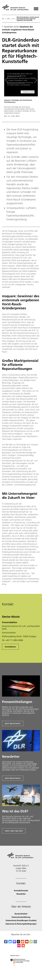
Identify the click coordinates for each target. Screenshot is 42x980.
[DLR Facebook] (6, 943)
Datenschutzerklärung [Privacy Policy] (21, 917)
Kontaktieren (10, 647)
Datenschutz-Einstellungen (16, 83)
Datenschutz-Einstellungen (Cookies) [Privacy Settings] (21, 920)
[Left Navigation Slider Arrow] (8, 80)
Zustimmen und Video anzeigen (29, 92)
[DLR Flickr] (19, 947)
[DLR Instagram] (35, 943)
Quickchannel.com (13, 76)
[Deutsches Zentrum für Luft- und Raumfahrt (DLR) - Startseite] (16, 8)
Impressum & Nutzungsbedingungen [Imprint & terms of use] (21, 924)
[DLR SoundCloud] (23, 947)
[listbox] (8, 19)
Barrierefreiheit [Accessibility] (21, 914)
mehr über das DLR (14, 831)
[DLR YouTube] (27, 943)
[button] (21, 94)
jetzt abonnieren (13, 723)
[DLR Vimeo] (31, 943)
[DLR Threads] (18, 943)
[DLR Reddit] (23, 943)
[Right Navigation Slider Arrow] (35, 80)
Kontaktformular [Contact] (21, 890)
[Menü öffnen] (36, 8)
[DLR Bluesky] (10, 943)
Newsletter (21, 894)
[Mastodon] (14, 943)
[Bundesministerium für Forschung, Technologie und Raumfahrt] (21, 968)
